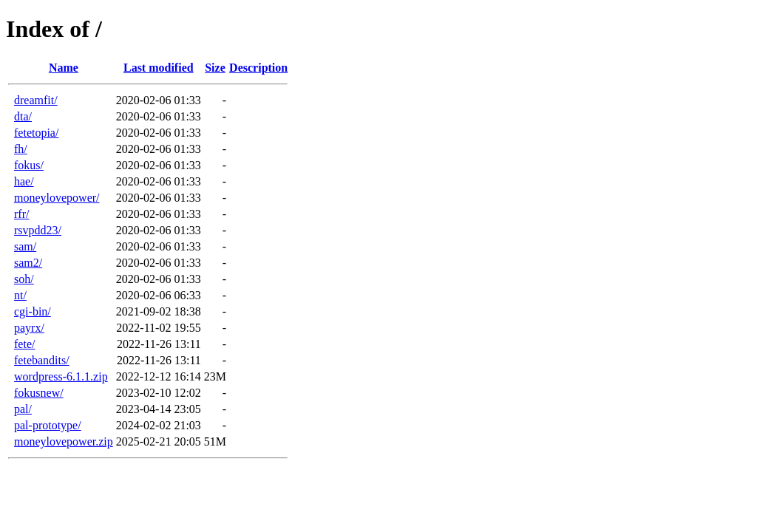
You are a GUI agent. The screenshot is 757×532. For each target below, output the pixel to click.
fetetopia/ (36, 133)
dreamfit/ (36, 100)
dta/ (23, 116)
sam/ (25, 246)
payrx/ (29, 328)
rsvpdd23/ (38, 230)
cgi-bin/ (33, 311)
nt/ (20, 295)
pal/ (23, 409)
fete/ (24, 344)
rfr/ (21, 214)
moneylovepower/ (57, 198)
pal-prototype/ (48, 425)
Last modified (159, 68)
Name (64, 68)
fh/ (21, 149)
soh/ (24, 279)
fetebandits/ (42, 360)
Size (215, 68)
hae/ (24, 181)
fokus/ (29, 165)
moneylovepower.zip (64, 441)
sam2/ (28, 263)
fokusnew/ (39, 393)
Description (258, 68)
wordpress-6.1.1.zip (61, 376)
